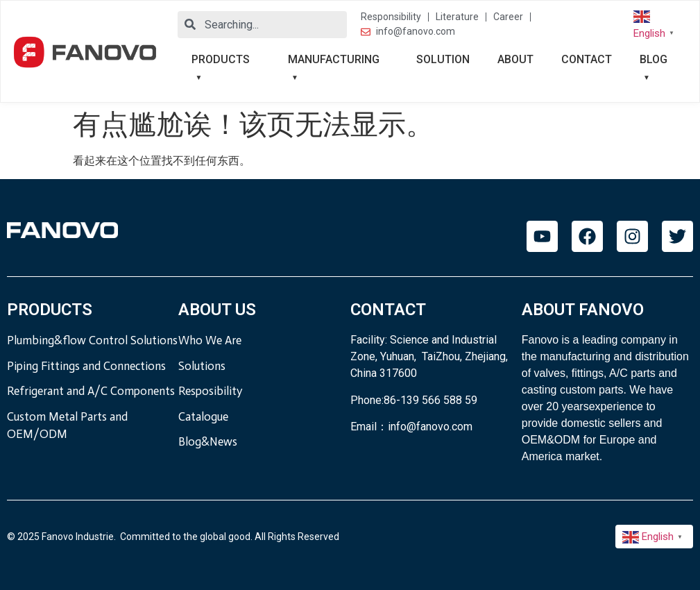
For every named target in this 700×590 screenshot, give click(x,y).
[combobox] (262, 25)
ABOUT (515, 59)
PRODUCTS (221, 59)
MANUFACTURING (334, 59)
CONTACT (587, 59)
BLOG (654, 59)
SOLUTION (443, 59)
